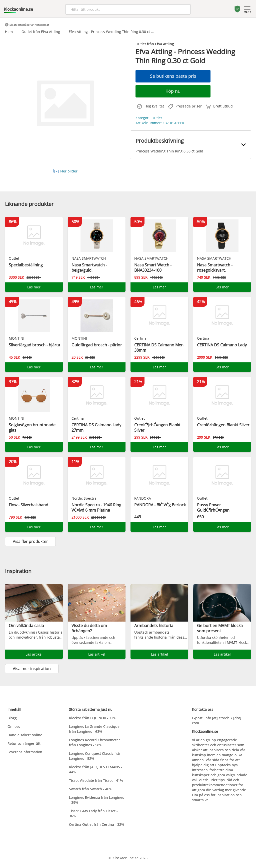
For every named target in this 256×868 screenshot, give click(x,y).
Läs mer (34, 287)
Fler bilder (65, 171)
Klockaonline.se (18, 9)
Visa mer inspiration (32, 669)
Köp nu (173, 91)
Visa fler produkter (30, 541)
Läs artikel (34, 654)
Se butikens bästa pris (173, 76)
